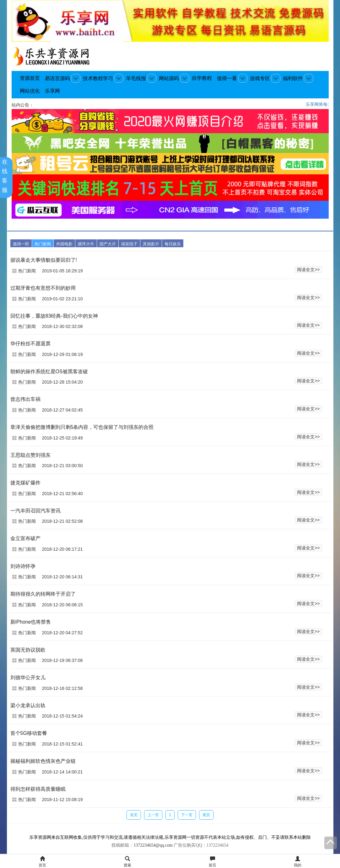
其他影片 (151, 244)
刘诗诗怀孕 (23, 566)
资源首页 (30, 78)
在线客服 (6, 176)
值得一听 (21, 244)
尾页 (206, 815)
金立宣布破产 (25, 538)
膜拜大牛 (86, 244)
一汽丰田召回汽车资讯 (35, 511)
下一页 (187, 815)
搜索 (127, 862)
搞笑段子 (129, 244)
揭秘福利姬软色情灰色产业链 (43, 761)
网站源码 (169, 78)
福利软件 (293, 78)
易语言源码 (57, 78)
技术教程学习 (98, 78)
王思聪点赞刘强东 (30, 455)
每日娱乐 (173, 244)
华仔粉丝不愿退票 (30, 344)
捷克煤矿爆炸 (25, 483)
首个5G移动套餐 (29, 733)
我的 (298, 862)
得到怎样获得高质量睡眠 (38, 789)
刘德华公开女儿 (28, 677)
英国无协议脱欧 (28, 650)
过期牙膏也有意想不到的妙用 (43, 288)
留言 (213, 862)
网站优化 (30, 91)
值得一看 (227, 78)
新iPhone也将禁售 (31, 622)
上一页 (153, 815)
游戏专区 (260, 78)
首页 (134, 815)
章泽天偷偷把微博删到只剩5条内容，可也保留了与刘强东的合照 (82, 427)
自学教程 (202, 78)
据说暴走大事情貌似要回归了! (44, 260)
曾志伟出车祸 (25, 399)
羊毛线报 (136, 78)
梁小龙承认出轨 (28, 705)
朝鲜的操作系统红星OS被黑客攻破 (49, 371)
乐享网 (52, 91)
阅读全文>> (308, 270)
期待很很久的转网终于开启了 (43, 594)
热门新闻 (43, 244)
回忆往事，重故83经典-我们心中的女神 (54, 316)
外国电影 (64, 244)
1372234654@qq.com (153, 845)
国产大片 (108, 244)
